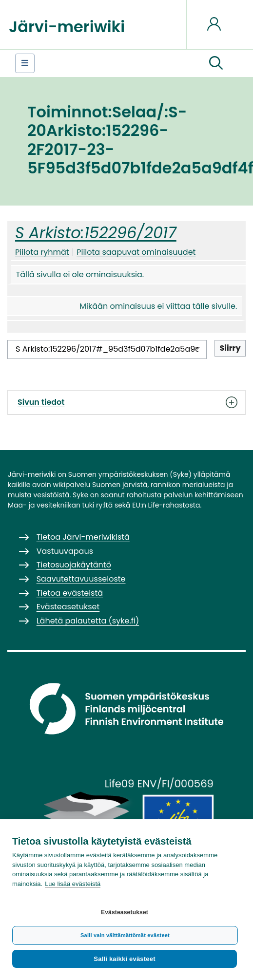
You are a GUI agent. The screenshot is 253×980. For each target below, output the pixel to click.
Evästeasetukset (125, 912)
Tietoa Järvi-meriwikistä (83, 537)
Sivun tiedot (126, 402)
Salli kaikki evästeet (124, 959)
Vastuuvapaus (65, 551)
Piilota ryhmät (42, 252)
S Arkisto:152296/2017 (96, 233)
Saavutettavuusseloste (81, 579)
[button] (216, 63)
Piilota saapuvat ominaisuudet (136, 252)
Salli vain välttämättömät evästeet (125, 935)
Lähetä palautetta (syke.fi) (88, 621)
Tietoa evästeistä (70, 593)
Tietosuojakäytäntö (74, 565)
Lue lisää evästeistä (73, 884)
